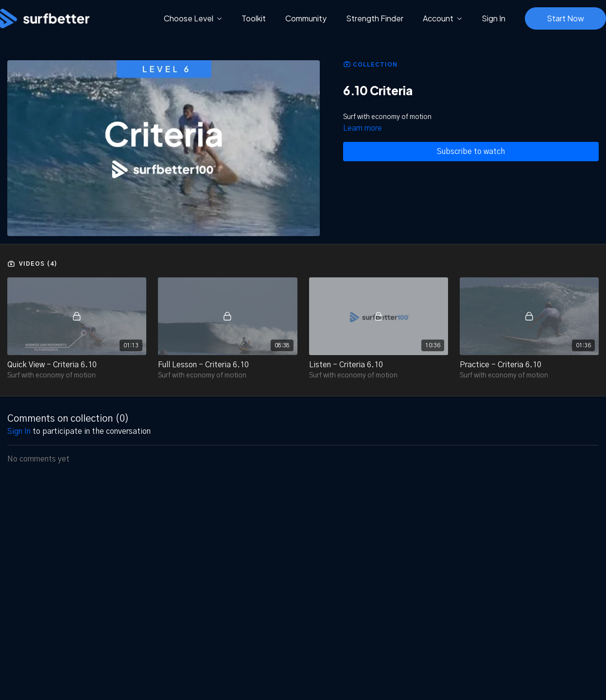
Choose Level (193, 18)
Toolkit (254, 18)
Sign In (493, 18)
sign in (19, 431)
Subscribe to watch (471, 152)
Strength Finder (375, 18)
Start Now (565, 18)
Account (442, 18)
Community (306, 18)
